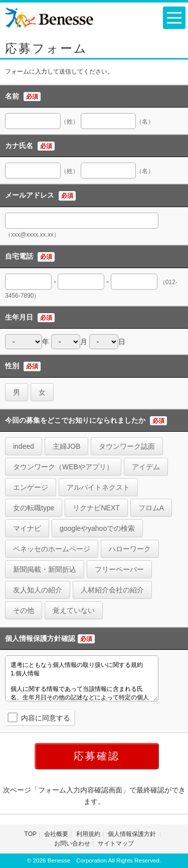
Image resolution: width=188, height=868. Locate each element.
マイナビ (27, 528)
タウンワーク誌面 (127, 446)
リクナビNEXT (96, 508)
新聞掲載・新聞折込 (45, 569)
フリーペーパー (119, 569)
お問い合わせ (72, 843)
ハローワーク (130, 549)
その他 (24, 610)
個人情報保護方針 (133, 834)
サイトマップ (116, 843)
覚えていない (74, 610)
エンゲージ (31, 487)
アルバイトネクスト (98, 487)
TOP (31, 834)
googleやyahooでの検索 (97, 528)
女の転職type (34, 508)
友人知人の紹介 (38, 590)
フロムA (151, 508)
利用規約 (88, 834)
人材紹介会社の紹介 (112, 590)
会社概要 (56, 834)
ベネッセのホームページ (52, 549)
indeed (24, 446)
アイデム (146, 467)
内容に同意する (46, 718)
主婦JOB (66, 446)
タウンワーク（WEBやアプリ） (63, 467)
